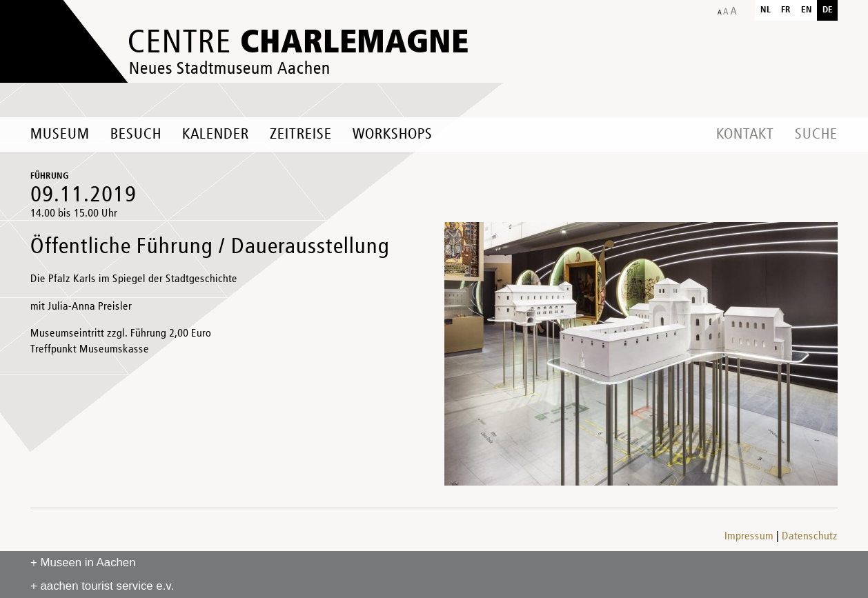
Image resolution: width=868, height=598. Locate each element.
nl (766, 10)
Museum (60, 134)
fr (786, 10)
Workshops (393, 134)
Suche (816, 134)
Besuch (136, 134)
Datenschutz (810, 537)
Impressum (749, 537)
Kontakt (745, 134)
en (807, 10)
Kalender (216, 134)
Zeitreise (301, 134)
